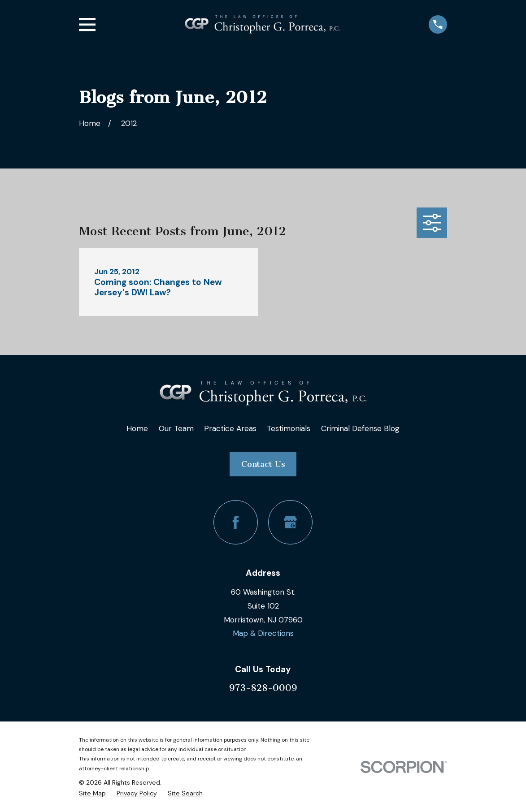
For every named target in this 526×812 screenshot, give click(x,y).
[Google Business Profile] (290, 522)
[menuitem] (92, 793)
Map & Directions (263, 633)
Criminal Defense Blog (360, 428)
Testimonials (289, 428)
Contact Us (263, 464)
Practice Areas (230, 428)
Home (137, 428)
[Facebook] (236, 522)
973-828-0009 (263, 688)
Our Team (176, 428)
